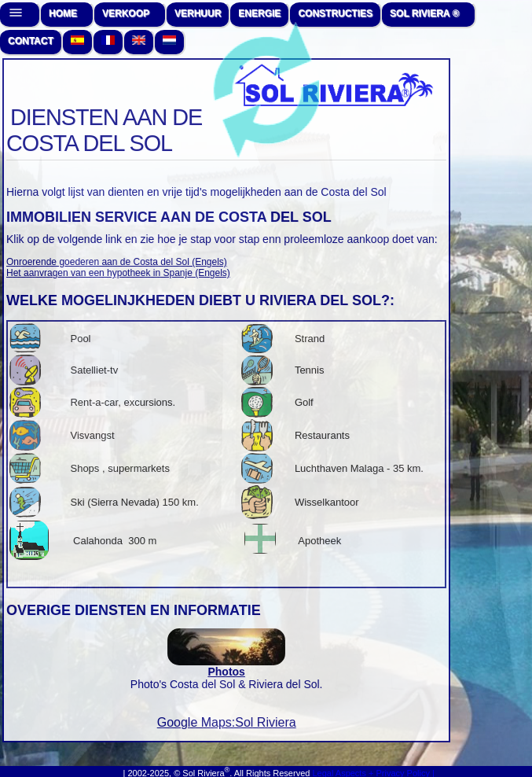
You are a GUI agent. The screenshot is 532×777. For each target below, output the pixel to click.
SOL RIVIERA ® (424, 13)
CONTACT (31, 41)
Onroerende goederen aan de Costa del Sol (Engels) (117, 262)
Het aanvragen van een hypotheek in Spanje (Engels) (118, 273)
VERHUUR (198, 13)
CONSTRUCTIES (335, 13)
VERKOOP (126, 13)
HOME (63, 13)
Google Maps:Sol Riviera (227, 722)
